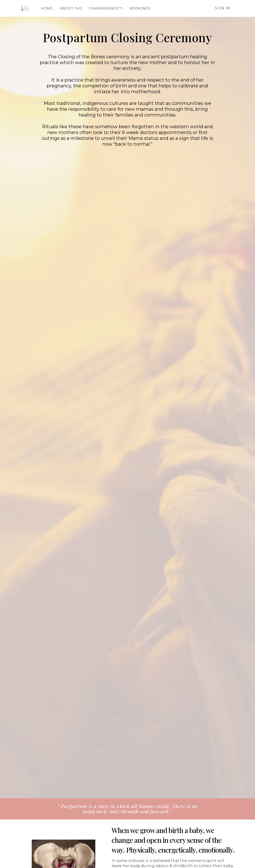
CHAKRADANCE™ (105, 8)
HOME (46, 8)
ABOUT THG (70, 8)
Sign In (222, 8)
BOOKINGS (139, 8)
